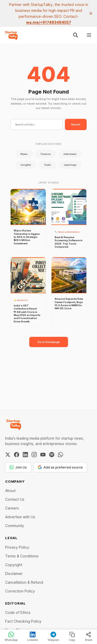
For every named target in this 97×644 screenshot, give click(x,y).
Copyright (14, 565)
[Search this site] (76, 35)
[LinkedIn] (25, 455)
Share (89, 637)
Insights (26, 165)
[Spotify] (52, 455)
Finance (46, 154)
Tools (47, 165)
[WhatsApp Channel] (61, 455)
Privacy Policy (17, 547)
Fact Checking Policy (23, 621)
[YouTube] (43, 455)
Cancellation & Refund (24, 582)
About (10, 491)
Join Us (18, 467)
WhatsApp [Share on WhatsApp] (11, 637)
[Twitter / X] (8, 455)
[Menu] (89, 35)
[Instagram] (34, 455)
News (24, 154)
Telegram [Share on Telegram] (53, 637)
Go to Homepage (49, 342)
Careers (12, 508)
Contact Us (15, 499)
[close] (91, 13)
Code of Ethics (18, 612)
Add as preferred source (60, 467)
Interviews (70, 154)
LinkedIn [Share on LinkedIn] (33, 637)
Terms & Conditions (22, 556)
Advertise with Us (20, 517)
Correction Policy (20, 591)
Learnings (70, 165)
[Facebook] (17, 455)
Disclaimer (14, 574)
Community (15, 526)
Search (76, 124)
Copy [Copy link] (72, 637)
